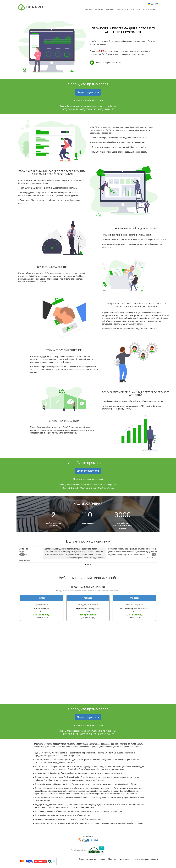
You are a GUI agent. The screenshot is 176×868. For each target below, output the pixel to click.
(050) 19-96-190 (106, 109)
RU (156, 4)
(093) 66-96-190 (88, 109)
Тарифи (110, 9)
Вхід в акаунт (150, 9)
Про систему (125, 859)
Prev (22, 555)
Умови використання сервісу (92, 859)
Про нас (112, 859)
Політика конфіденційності (146, 859)
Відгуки (89, 9)
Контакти (135, 9)
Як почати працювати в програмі (88, 101)
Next (154, 555)
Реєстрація (122, 9)
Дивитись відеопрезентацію (105, 63)
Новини (99, 9)
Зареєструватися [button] (88, 92)
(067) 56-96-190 (70, 109)
